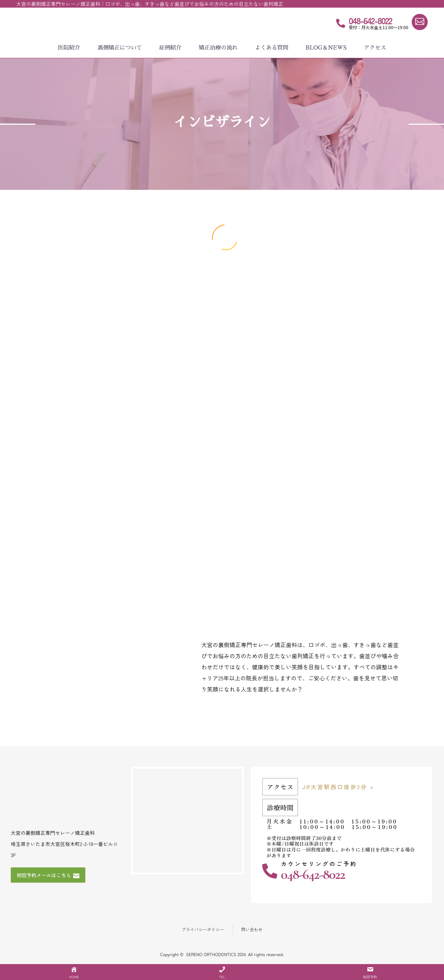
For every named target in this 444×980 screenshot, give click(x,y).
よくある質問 (272, 48)
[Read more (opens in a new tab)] (369, 25)
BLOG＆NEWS (326, 48)
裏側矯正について (120, 48)
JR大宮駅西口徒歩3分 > (338, 788)
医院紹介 (69, 48)
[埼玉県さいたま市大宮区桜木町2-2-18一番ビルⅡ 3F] (188, 822)
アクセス (375, 48)
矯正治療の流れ (218, 48)
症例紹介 (170, 48)
